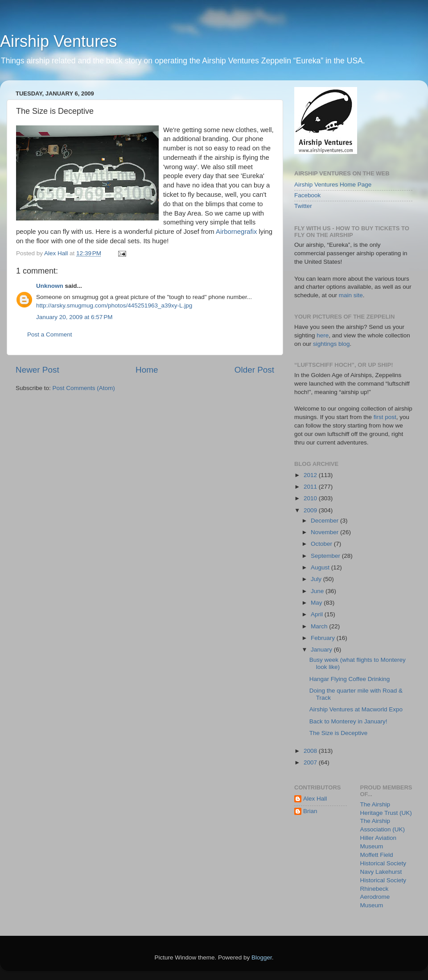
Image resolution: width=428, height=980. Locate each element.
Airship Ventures (58, 41)
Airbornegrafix (236, 232)
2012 (311, 475)
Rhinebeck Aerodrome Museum (375, 897)
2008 (311, 751)
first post (385, 417)
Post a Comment (50, 334)
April (318, 614)
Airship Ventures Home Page (333, 185)
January (322, 650)
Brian (310, 811)
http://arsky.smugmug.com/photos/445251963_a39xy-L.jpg (114, 305)
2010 (311, 498)
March (320, 626)
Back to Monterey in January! (348, 721)
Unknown (50, 286)
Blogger (262, 957)
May (317, 603)
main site (351, 295)
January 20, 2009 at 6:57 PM (74, 317)
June (318, 591)
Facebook (307, 195)
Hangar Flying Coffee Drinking (350, 679)
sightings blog (331, 344)
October (322, 544)
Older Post (254, 370)
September (326, 556)
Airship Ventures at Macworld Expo (356, 709)
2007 (311, 762)
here (323, 335)
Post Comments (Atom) (84, 388)
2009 (311, 510)
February (324, 638)
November (325, 532)
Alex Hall (315, 799)
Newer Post (37, 370)
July (317, 579)
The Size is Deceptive (339, 733)
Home (147, 370)
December (325, 521)
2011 (311, 487)
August (321, 567)
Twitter (303, 206)
